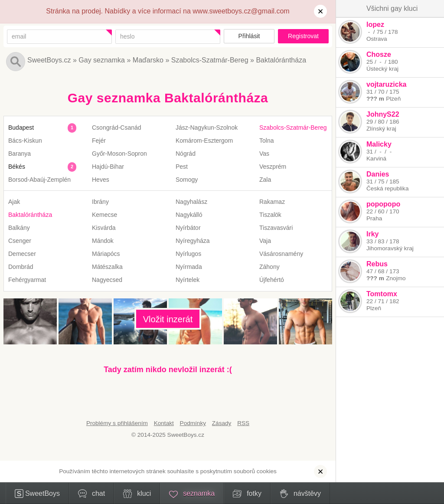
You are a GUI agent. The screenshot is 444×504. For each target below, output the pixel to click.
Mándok (103, 241)
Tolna (266, 141)
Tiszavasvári (276, 228)
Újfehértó (272, 280)
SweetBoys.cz (49, 60)
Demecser (22, 254)
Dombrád (21, 267)
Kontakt (164, 423)
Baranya (20, 154)
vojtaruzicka (386, 84)
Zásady (222, 423)
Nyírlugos (188, 254)
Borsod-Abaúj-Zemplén (39, 180)
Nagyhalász (191, 202)
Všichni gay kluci (392, 8)
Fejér (99, 141)
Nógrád (186, 154)
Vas (264, 154)
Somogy (187, 180)
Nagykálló (189, 215)
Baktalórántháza (281, 60)
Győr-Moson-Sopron (119, 154)
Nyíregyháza (193, 241)
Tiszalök (270, 215)
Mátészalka (107, 267)
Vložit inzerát (168, 319)
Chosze (379, 54)
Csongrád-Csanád (117, 128)
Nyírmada (189, 267)
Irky (372, 234)
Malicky (379, 144)
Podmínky (193, 423)
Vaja (265, 241)
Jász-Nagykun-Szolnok (207, 128)
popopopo (383, 204)
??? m (375, 99)
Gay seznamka (102, 60)
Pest (182, 167)
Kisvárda (104, 228)
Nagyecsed (107, 280)
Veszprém (273, 167)
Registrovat (303, 36)
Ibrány (100, 202)
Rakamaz (272, 202)
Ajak (14, 202)
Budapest (21, 128)
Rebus (377, 264)
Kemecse (104, 215)
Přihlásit (249, 36)
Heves (101, 180)
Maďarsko (148, 60)
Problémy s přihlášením (117, 423)
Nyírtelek (188, 280)
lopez (375, 25)
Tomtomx (382, 294)
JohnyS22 (383, 114)
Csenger (20, 241)
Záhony (269, 267)
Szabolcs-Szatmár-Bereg (210, 60)
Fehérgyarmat (27, 280)
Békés (17, 167)
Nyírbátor (188, 228)
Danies (378, 174)
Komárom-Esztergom (204, 141)
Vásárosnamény (281, 254)
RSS (243, 423)
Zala (265, 180)
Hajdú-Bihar (108, 167)
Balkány (19, 228)
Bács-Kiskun (25, 141)
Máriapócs (106, 254)
